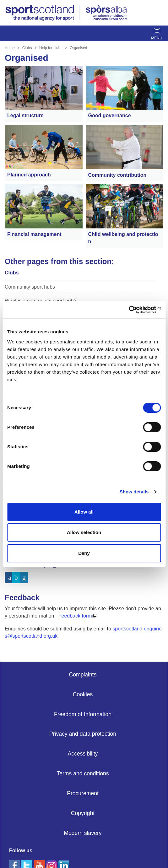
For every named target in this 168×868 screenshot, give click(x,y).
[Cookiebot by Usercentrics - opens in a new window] (133, 310)
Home (10, 48)
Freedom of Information (83, 714)
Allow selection (84, 532)
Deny (84, 553)
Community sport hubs (30, 287)
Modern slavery (83, 833)
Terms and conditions (83, 773)
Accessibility (83, 754)
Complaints (83, 675)
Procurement (83, 793)
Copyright (83, 813)
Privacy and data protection (83, 734)
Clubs (27, 48)
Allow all (84, 512)
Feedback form (75, 616)
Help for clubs (51, 48)
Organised (78, 48)
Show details (134, 492)
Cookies (83, 694)
